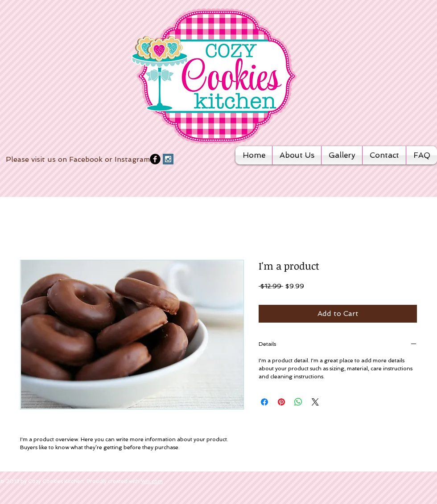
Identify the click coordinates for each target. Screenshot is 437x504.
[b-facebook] (155, 159)
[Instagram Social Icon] (168, 159)
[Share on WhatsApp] (298, 402)
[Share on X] (315, 402)
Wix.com (152, 481)
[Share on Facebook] (264, 402)
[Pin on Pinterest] (281, 402)
